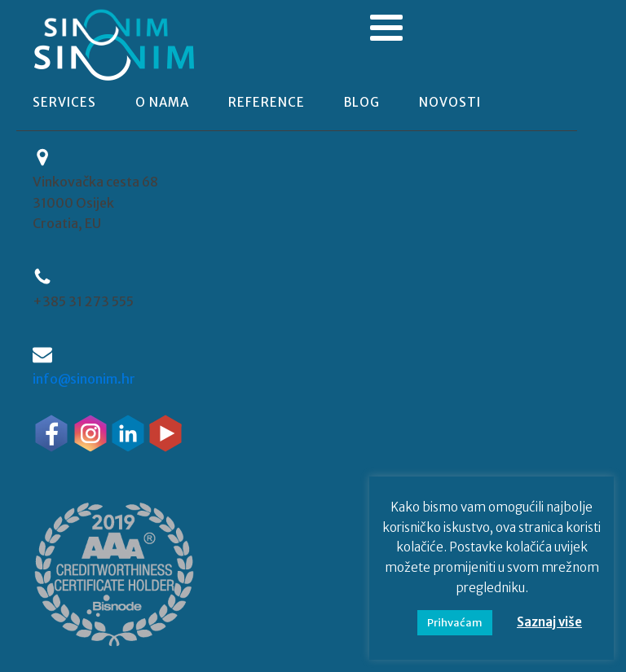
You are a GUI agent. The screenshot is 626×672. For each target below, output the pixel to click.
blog (362, 102)
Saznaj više (549, 622)
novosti (450, 102)
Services (64, 102)
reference (267, 102)
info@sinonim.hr (84, 379)
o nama (162, 102)
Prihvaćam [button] (455, 623)
